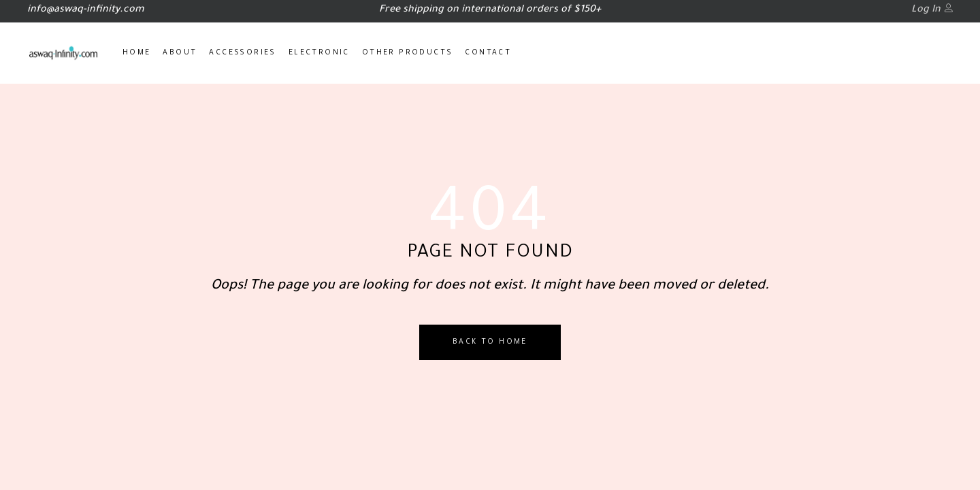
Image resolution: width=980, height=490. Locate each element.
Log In (926, 10)
